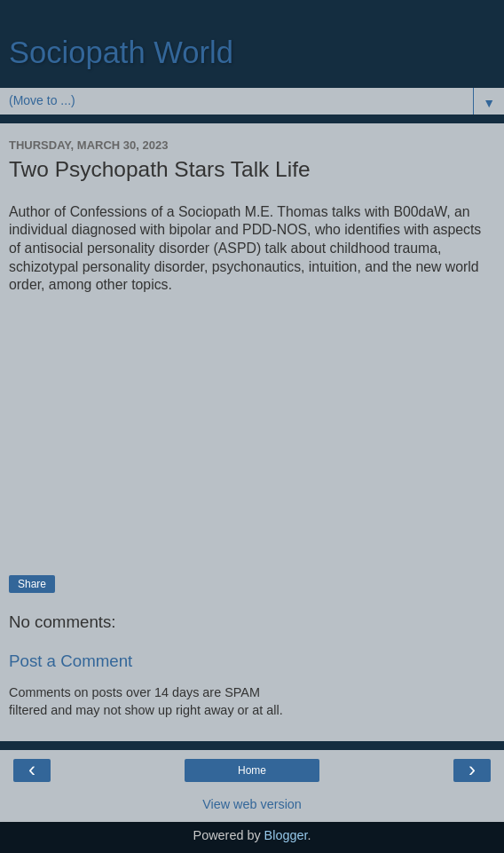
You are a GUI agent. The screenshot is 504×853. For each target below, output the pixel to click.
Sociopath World (121, 52)
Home (252, 770)
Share (32, 584)
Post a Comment (71, 661)
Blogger (286, 835)
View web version (252, 804)
